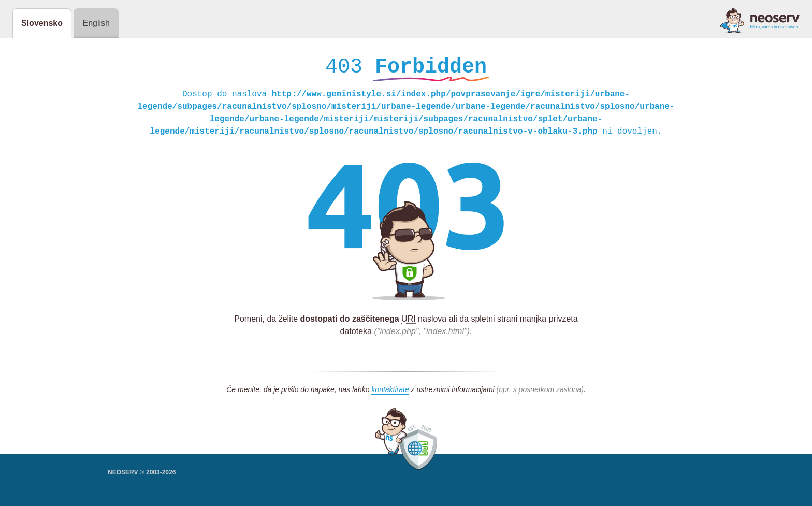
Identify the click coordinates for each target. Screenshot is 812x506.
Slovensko (42, 23)
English (96, 23)
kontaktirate (390, 392)
